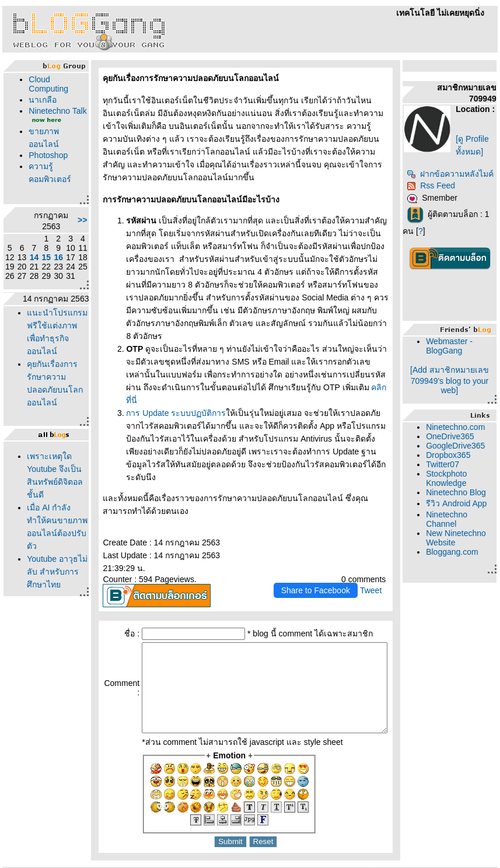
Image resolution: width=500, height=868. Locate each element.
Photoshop (46, 164)
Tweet (384, 539)
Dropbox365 (461, 477)
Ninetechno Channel (459, 560)
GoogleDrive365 (468, 468)
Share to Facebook (328, 539)
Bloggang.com (465, 602)
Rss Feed (444, 208)
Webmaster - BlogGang (462, 368)
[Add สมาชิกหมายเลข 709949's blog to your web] (457, 402)
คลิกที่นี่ (284, 362)
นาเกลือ (40, 100)
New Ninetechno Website (459, 583)
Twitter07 (455, 487)
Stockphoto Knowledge (459, 501)
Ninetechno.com (468, 449)
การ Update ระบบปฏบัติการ (160, 374)
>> (66, 229)
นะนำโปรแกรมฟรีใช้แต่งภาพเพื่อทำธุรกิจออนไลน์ (47, 357)
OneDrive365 (463, 459)
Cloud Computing (46, 84)
